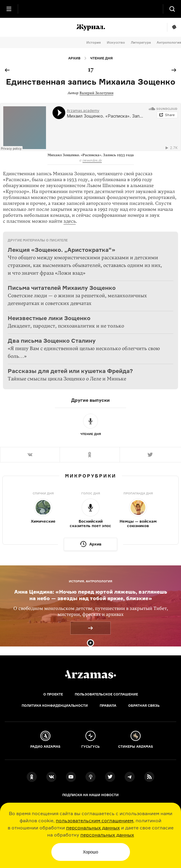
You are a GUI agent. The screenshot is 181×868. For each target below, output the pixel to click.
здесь (70, 221)
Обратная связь (144, 706)
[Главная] (90, 674)
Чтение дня (101, 58)
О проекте (53, 694)
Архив (74, 58)
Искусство (116, 42)
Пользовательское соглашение (106, 694)
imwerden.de (92, 160)
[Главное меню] (9, 9)
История (94, 42)
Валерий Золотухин (96, 93)
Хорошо (90, 852)
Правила (108, 706)
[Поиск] (172, 9)
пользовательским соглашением (95, 820)
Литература (141, 42)
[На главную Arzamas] (90, 9)
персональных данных (93, 828)
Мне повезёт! (174, 27)
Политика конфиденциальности (55, 706)
